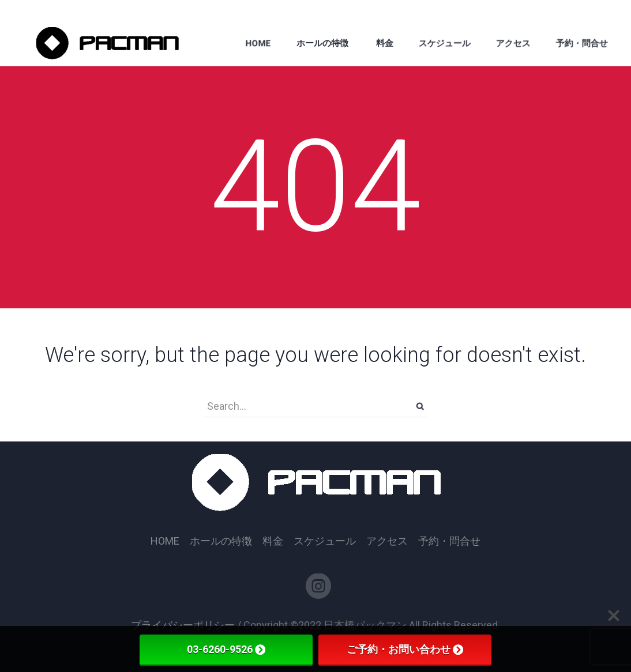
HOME (165, 541)
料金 (273, 541)
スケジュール (325, 541)
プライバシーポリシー (183, 625)
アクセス (387, 541)
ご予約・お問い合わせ (405, 649)
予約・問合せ (449, 541)
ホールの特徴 (221, 541)
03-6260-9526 (226, 649)
